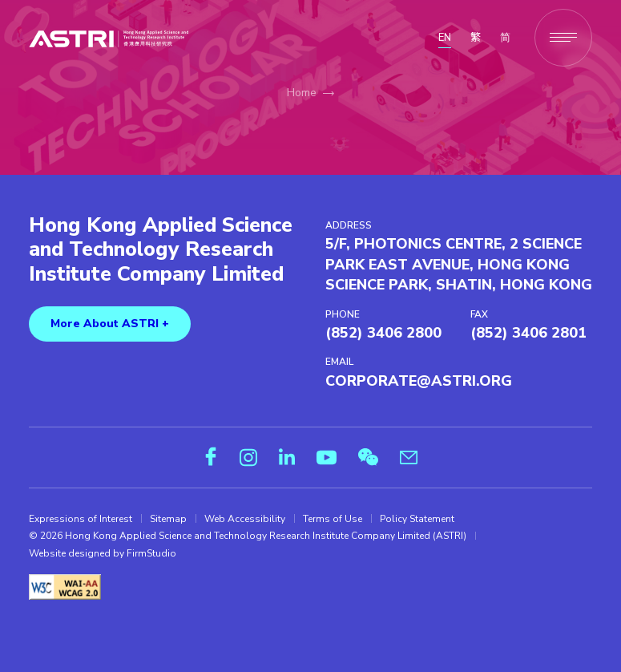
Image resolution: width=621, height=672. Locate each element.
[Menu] (563, 38)
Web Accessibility (245, 519)
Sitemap (168, 519)
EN (445, 38)
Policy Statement (417, 519)
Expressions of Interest (81, 519)
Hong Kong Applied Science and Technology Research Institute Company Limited (161, 251)
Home (302, 93)
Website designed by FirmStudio (103, 553)
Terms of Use (333, 519)
